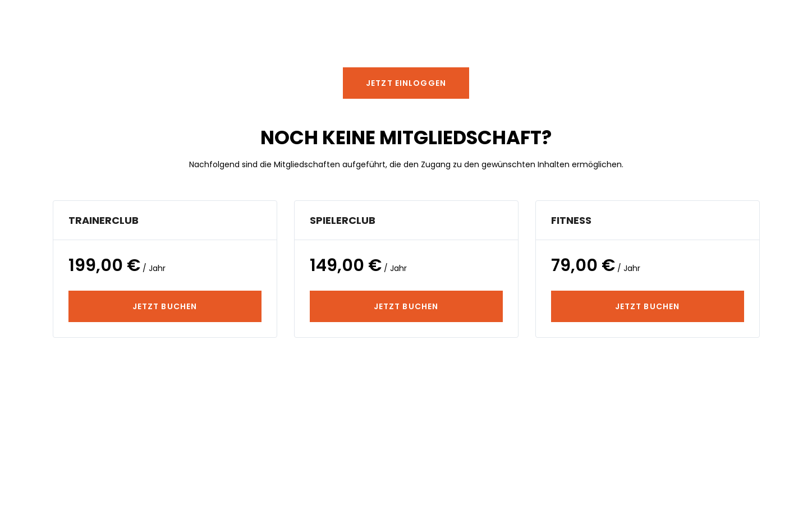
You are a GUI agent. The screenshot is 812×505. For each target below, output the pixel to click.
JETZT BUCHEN (165, 306)
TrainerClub (104, 220)
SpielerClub (343, 220)
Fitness (571, 220)
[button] (406, 83)
